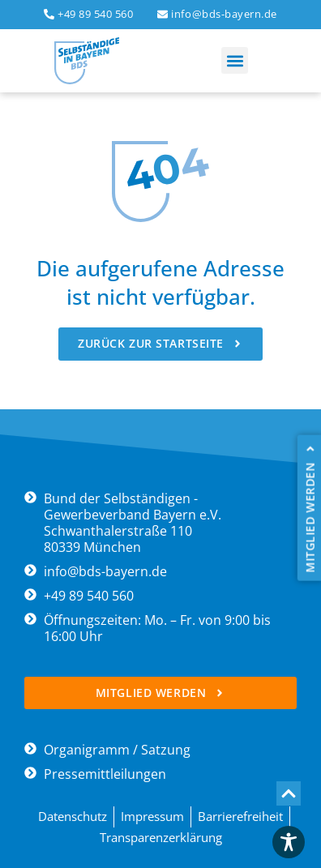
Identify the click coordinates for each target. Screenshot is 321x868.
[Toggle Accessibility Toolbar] (289, 842)
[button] (235, 60)
